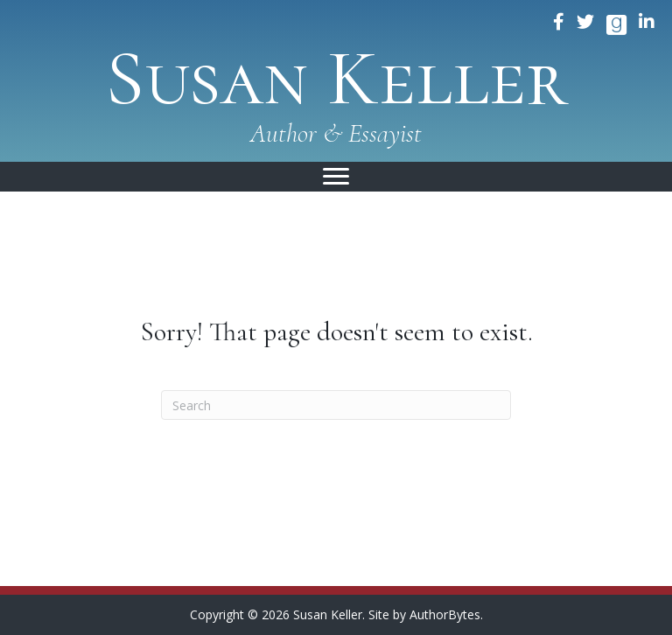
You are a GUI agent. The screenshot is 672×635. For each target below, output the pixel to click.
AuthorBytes (445, 614)
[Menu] (336, 177)
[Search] (336, 405)
